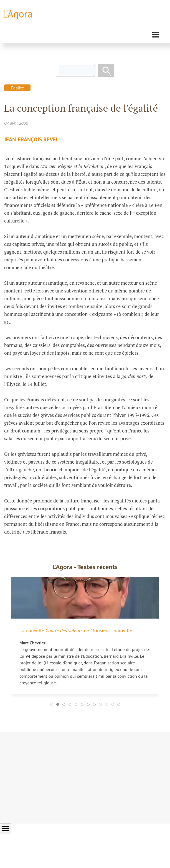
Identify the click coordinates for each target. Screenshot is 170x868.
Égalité (17, 88)
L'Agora (18, 14)
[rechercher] (77, 70)
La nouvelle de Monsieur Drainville (76, 630)
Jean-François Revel (31, 139)
